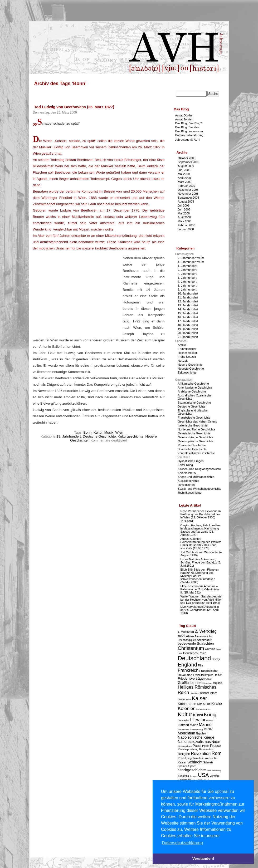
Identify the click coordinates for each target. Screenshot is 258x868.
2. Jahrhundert (187, 270)
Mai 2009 (184, 174)
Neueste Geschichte (191, 369)
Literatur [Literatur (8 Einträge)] (198, 720)
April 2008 (184, 217)
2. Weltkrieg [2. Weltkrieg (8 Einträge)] (206, 631)
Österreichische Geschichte (196, 437)
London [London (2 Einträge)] (210, 721)
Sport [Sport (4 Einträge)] (192, 766)
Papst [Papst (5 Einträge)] (197, 746)
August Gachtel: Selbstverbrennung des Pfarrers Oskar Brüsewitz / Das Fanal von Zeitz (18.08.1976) (201, 543)
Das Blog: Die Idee (187, 127)
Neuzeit (183, 361)
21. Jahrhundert (188, 337)
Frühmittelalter (187, 349)
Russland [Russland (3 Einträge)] (199, 758)
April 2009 (184, 178)
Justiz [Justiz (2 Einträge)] (188, 700)
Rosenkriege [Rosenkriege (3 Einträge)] (185, 758)
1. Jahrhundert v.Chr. (191, 262)
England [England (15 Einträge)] (188, 665)
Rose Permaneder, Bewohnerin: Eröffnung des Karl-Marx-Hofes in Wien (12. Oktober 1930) (201, 514)
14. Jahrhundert (188, 309)
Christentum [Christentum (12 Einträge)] (191, 648)
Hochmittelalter (188, 353)
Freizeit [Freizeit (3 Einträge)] (218, 675)
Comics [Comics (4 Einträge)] (210, 649)
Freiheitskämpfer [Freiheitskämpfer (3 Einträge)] (203, 675)
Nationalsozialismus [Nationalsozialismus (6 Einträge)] (194, 742)
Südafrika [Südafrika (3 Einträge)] (183, 776)
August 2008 (186, 202)
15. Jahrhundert (188, 313)
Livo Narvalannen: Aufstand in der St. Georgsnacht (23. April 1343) (200, 610)
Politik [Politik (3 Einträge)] (206, 746)
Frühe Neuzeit (187, 357)
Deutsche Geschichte (99, 436)
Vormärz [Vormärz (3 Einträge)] (215, 776)
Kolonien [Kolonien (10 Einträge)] (187, 708)
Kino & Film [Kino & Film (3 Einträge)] (204, 704)
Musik (109, 432)
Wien (119, 432)
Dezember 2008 (188, 190)
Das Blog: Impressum (189, 131)
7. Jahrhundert (187, 282)
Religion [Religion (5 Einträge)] (184, 754)
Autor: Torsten (184, 119)
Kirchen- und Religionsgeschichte (199, 469)
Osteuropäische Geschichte (196, 441)
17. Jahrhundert (188, 321)
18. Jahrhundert (188, 325)
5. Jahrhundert (187, 278)
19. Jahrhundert (69, 436)
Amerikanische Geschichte (195, 388)
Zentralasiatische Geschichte (196, 453)
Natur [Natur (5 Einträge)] (216, 742)
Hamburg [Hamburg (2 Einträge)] (208, 683)
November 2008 (188, 194)
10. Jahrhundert (188, 293)
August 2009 (186, 166)
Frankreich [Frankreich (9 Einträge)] (188, 670)
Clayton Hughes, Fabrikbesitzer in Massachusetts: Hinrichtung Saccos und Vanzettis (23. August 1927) (201, 530)
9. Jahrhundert (187, 290)
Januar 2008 (186, 229)
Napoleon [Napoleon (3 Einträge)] (202, 734)
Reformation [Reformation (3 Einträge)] (206, 749)
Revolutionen (186, 485)
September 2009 (189, 162)
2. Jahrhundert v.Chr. (191, 258)
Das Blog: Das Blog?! (189, 123)
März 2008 (185, 221)
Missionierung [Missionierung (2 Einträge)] (196, 730)
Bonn (88, 432)
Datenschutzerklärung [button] (182, 843)
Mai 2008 (184, 213)
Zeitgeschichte (187, 372)
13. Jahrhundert (188, 305)
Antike (182, 345)
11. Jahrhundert (188, 297)
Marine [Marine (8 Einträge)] (205, 725)
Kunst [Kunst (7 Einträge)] (198, 715)
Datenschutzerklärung (189, 135)
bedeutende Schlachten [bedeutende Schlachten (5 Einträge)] (196, 643)
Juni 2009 (184, 170)
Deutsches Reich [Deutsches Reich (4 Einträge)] (195, 653)
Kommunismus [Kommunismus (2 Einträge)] (203, 709)
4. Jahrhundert (187, 274)
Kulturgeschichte (131, 436)
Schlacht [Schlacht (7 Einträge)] (195, 762)
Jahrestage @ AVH (188, 140)
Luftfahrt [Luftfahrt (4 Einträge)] (184, 725)
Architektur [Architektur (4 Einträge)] (204, 640)
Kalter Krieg (185, 465)
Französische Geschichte (194, 418)
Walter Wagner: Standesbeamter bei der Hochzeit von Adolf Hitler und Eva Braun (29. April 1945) (201, 600)
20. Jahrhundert (188, 333)
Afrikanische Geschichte (193, 384)
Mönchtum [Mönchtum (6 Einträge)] (187, 733)
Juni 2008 (184, 209)
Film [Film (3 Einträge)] (200, 666)
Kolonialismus (187, 473)
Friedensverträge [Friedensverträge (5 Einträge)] (191, 678)
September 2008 (189, 198)
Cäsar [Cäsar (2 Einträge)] (219, 649)
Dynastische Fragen (191, 461)
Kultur (98, 432)
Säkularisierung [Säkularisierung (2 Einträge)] (214, 771)
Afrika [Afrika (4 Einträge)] (190, 636)
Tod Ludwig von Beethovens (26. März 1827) (74, 107)
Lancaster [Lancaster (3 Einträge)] (184, 720)
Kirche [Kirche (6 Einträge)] (217, 704)
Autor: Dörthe (184, 115)
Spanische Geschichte (192, 449)
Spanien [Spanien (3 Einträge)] (183, 766)
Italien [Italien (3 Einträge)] (181, 699)
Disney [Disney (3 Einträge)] (216, 659)
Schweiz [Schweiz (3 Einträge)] (208, 762)
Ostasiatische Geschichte (194, 433)
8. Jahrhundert (187, 286)
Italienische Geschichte (193, 425)
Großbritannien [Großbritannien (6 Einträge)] (190, 683)
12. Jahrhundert (188, 301)
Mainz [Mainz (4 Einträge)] (194, 725)
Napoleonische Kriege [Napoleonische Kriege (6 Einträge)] (196, 737)
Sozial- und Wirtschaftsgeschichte (200, 489)
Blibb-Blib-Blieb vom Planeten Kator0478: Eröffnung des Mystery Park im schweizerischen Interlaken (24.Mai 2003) (200, 576)
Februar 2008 (187, 225)
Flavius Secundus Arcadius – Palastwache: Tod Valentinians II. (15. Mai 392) (200, 589)
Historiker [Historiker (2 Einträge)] (194, 693)
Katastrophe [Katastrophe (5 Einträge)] (187, 704)
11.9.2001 (187, 521)
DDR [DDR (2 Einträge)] (180, 653)
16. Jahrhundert (188, 317)
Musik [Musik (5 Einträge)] (208, 729)
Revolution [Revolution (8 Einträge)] (201, 754)
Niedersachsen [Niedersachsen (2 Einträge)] (185, 746)
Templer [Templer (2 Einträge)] (193, 776)
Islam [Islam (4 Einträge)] (213, 693)
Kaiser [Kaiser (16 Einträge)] (199, 698)
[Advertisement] (77, 298)
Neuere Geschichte (190, 365)
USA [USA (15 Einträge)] (203, 775)
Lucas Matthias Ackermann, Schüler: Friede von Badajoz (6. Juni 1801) (201, 562)
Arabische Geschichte (192, 391)
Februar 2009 (187, 186)
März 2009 (185, 182)
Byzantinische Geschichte (194, 403)
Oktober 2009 (187, 158)
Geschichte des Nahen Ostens (198, 421)
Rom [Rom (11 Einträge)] (216, 753)
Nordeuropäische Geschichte (197, 429)
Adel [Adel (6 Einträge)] (182, 636)
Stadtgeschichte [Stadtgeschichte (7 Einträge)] (192, 770)
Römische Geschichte (192, 445)
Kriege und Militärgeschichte (196, 477)
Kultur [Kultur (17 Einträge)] (185, 714)
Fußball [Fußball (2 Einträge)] (208, 679)
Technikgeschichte (190, 493)
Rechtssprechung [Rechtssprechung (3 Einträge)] (188, 749)
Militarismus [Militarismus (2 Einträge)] (183, 730)
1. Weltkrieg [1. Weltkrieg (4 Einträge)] (186, 632)
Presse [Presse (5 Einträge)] (215, 746)
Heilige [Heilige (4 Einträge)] (218, 683)
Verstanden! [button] (203, 859)
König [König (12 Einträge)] (210, 715)
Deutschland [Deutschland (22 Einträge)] (194, 658)
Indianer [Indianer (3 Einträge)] (204, 693)
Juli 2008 (184, 205)
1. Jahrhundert (187, 266)
